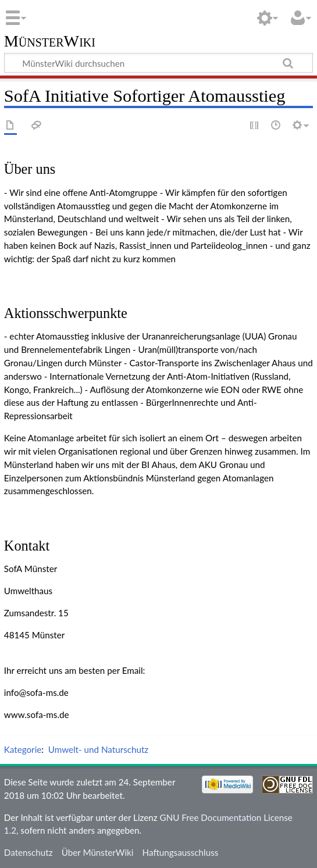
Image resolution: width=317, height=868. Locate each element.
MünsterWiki (50, 42)
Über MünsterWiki (98, 852)
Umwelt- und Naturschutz (98, 749)
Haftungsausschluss (181, 852)
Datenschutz (29, 852)
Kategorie (23, 749)
